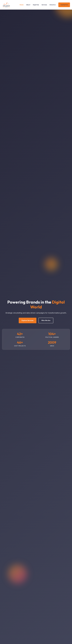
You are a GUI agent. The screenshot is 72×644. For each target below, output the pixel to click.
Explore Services (28, 321)
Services (44, 5)
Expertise (36, 5)
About (28, 5)
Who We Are (46, 321)
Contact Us (64, 5)
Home (22, 5)
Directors (53, 5)
